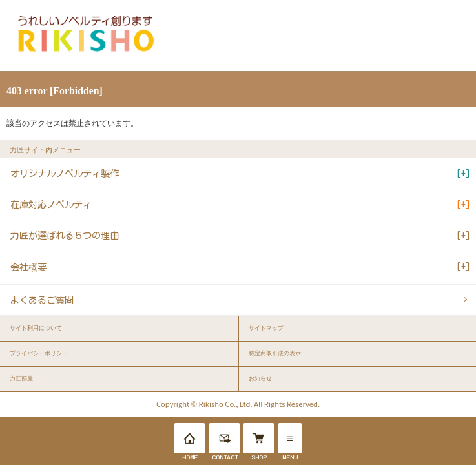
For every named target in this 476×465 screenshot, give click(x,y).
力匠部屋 (21, 378)
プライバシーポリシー (39, 353)
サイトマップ (266, 328)
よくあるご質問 (42, 300)
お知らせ (260, 378)
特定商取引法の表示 (275, 353)
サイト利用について (36, 328)
